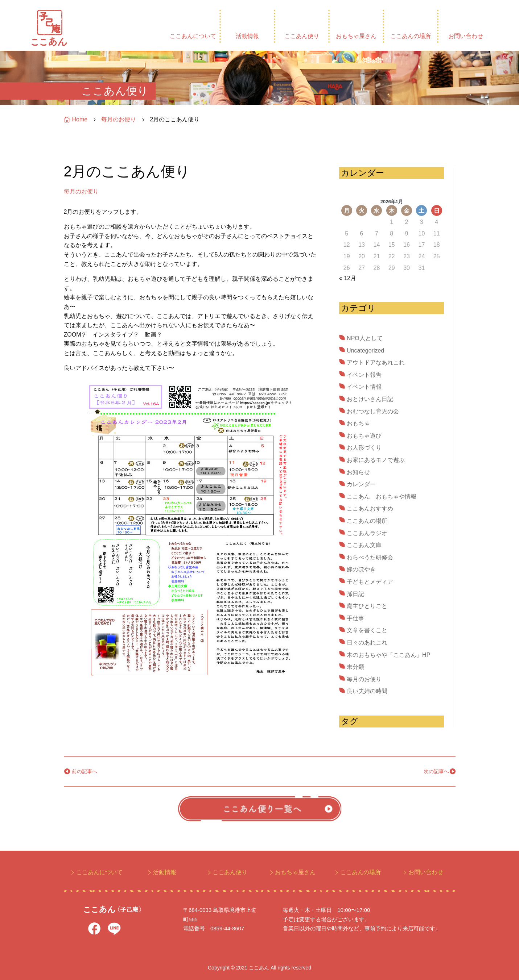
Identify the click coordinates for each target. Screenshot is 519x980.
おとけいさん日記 (370, 399)
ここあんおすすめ (370, 508)
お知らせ (358, 472)
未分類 (355, 667)
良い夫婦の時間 (367, 691)
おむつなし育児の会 (373, 411)
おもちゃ (358, 423)
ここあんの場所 (411, 36)
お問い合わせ (466, 36)
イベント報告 (364, 375)
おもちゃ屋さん (356, 36)
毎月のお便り (81, 191)
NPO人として (365, 338)
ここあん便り (302, 36)
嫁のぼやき (361, 569)
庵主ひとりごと (367, 606)
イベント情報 (364, 387)
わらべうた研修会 (370, 557)
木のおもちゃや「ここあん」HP (388, 655)
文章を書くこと (367, 630)
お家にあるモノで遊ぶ (376, 460)
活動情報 (247, 36)
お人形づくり (364, 448)
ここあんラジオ (367, 533)
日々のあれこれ (367, 643)
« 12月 (348, 278)
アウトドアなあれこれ (376, 362)
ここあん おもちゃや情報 (382, 497)
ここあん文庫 (364, 545)
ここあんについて (193, 36)
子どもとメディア (370, 582)
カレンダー (361, 484)
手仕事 (355, 618)
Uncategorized (365, 351)
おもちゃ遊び (364, 436)
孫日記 (355, 594)
